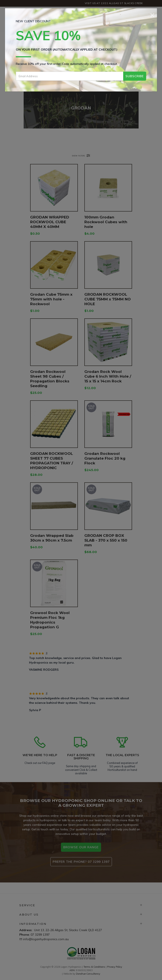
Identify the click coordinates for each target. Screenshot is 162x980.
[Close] (152, 14)
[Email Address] (70, 76)
